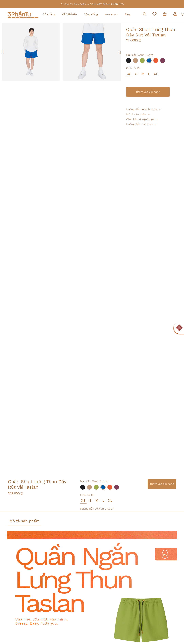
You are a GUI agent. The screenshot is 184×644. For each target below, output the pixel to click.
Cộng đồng (91, 14)
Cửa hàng (49, 14)
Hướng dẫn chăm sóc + (141, 124)
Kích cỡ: (133, 68)
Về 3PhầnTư (69, 14)
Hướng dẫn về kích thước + (143, 109)
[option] (31, 52)
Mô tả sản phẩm (24, 521)
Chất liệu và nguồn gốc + (142, 119)
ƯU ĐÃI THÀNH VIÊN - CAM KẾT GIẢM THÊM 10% (92, 4)
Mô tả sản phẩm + (138, 114)
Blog (128, 14)
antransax (111, 14)
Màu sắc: (140, 55)
